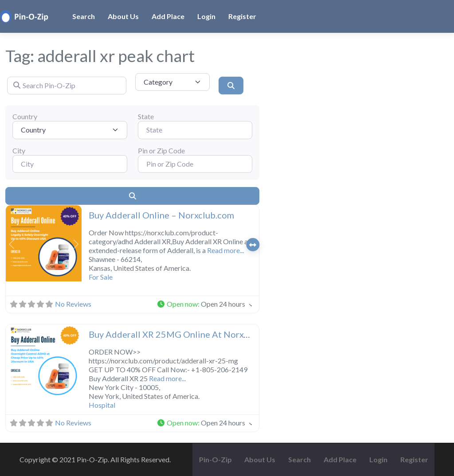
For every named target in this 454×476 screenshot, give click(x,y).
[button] (12, 244)
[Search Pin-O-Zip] (67, 86)
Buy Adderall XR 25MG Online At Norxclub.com (184, 334)
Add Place (168, 16)
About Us (123, 16)
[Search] (231, 86)
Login (206, 16)
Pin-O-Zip (215, 459)
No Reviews (73, 304)
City (19, 150)
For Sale (101, 277)
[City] (70, 164)
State (146, 116)
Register (242, 16)
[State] (195, 130)
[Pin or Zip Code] (195, 164)
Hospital (102, 405)
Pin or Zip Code (161, 150)
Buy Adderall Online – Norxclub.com (161, 215)
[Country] (70, 130)
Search (84, 16)
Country (25, 116)
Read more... (225, 250)
